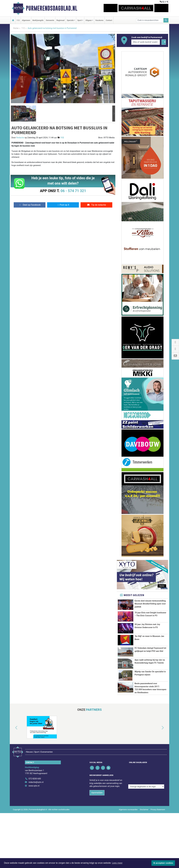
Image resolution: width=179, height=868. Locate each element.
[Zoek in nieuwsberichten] (150, 20)
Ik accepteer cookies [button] (163, 863)
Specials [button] (70, 20)
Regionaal (60, 20)
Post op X (63, 205)
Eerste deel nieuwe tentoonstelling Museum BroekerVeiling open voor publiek (150, 604)
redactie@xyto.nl (36, 837)
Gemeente (50, 20)
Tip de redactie (96, 205)
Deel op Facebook (30, 205)
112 (18, 20)
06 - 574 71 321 (73, 191)
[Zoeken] (166, 20)
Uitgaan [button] (89, 20)
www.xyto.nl (34, 841)
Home (16, 28)
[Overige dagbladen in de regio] (146, 828)
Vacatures (99, 20)
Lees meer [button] (117, 863)
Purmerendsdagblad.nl (52, 8)
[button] (12, 114)
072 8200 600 (35, 834)
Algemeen (26, 20)
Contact (109, 20)
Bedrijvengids (38, 20)
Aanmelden (97, 848)
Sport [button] (80, 20)
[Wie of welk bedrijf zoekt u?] (146, 42)
